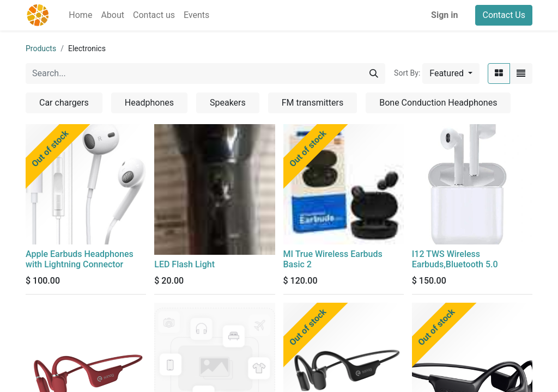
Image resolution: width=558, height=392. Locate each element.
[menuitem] (80, 15)
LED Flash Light (184, 264)
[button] (451, 73)
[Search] (374, 73)
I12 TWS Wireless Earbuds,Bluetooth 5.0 (455, 259)
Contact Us (504, 15)
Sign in (444, 15)
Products (41, 48)
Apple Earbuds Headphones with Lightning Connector (80, 259)
